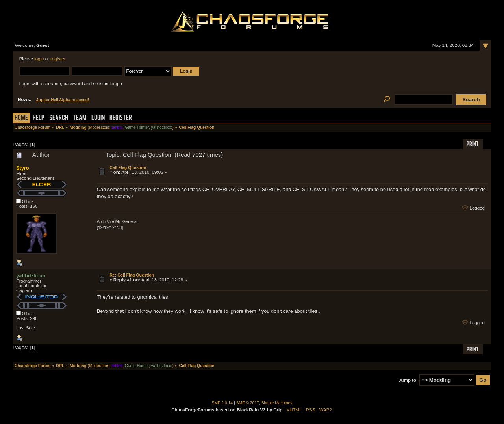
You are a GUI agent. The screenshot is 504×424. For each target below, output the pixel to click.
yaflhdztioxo (161, 127)
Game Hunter (137, 127)
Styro (23, 168)
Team (80, 118)
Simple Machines (277, 403)
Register (121, 118)
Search (59, 118)
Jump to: (408, 380)
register (58, 59)
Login (98, 118)
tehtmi (117, 127)
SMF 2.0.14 (222, 403)
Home (21, 118)
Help (39, 118)
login (39, 59)
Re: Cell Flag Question (132, 275)
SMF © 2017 (248, 403)
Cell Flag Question (128, 167)
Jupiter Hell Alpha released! (63, 100)
